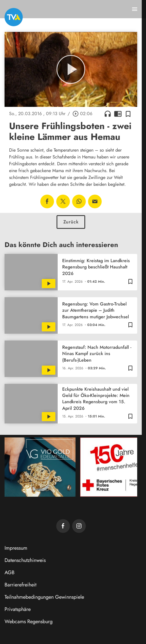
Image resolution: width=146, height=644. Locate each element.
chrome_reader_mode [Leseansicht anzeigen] (118, 114)
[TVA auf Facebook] (63, 526)
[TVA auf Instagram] (79, 526)
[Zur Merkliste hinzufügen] (128, 114)
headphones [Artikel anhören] (108, 114)
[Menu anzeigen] (135, 9)
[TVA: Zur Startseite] (14, 17)
